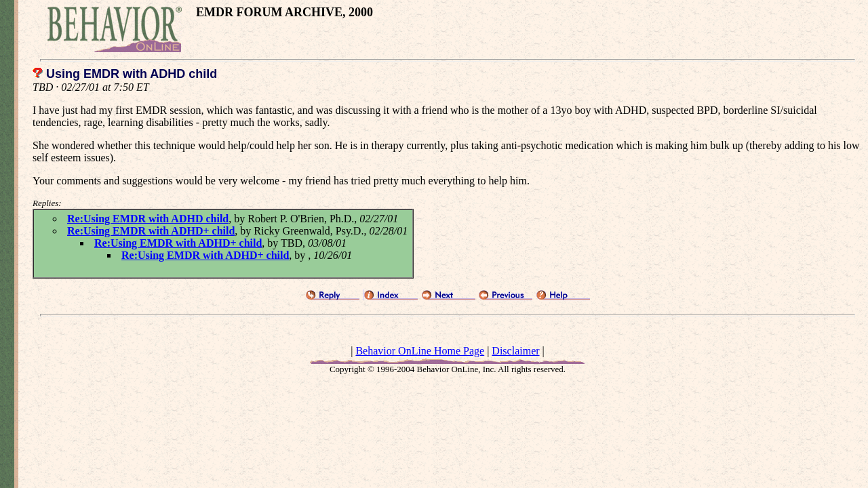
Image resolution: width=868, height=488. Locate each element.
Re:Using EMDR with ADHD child (148, 219)
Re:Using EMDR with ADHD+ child (151, 231)
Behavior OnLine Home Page (420, 351)
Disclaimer (515, 351)
